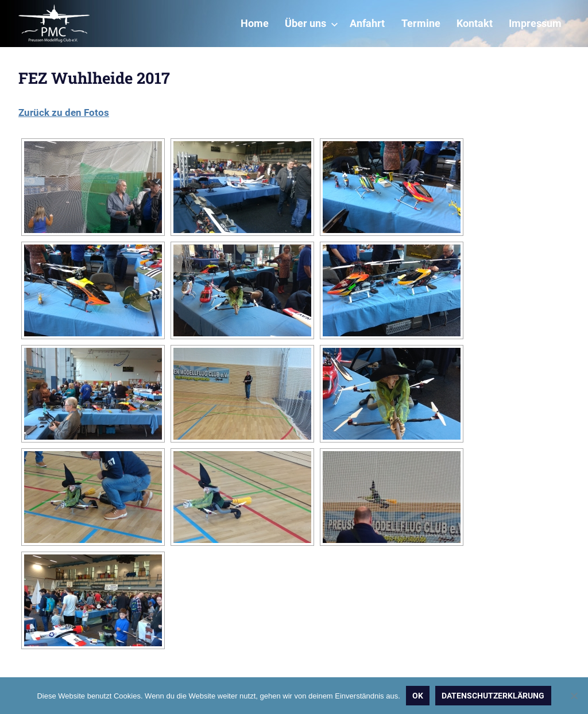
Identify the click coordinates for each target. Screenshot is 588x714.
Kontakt (475, 24)
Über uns (312, 24)
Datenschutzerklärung (493, 696)
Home (255, 24)
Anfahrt (367, 24)
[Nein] (574, 696)
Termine (421, 24)
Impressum (535, 24)
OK (418, 696)
